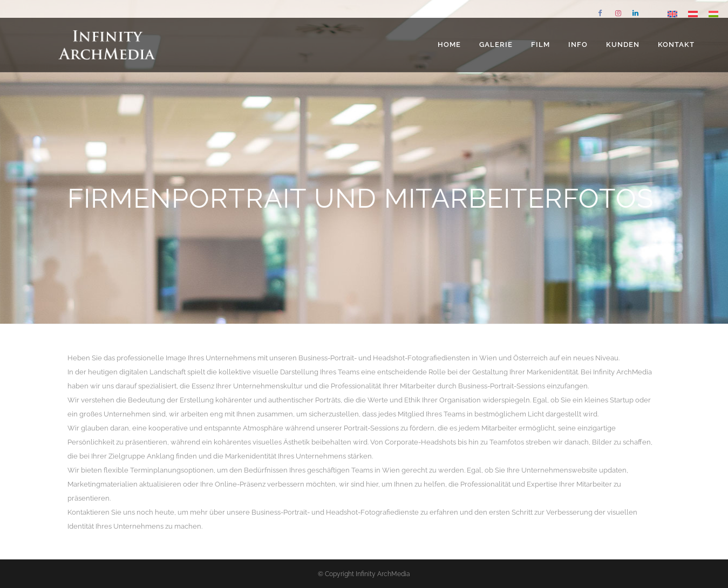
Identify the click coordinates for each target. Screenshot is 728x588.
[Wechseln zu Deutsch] (693, 14)
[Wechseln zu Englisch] (672, 14)
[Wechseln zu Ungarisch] (713, 14)
